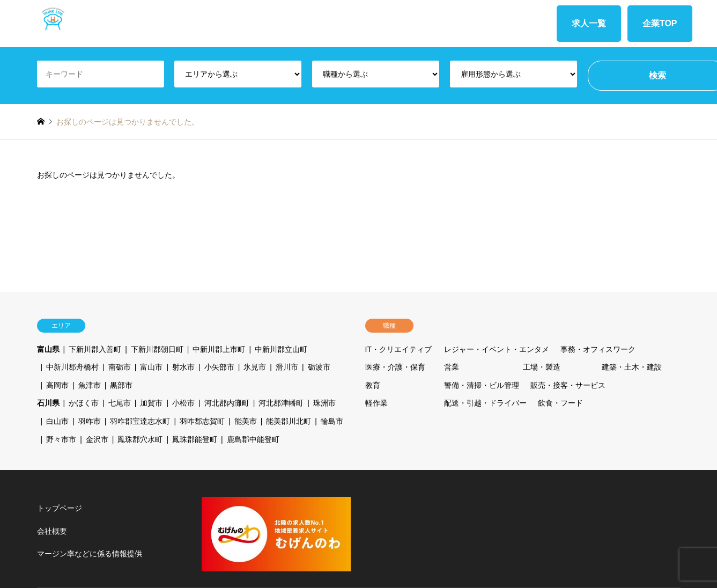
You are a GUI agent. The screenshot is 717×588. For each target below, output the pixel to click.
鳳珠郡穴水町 (140, 439)
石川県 (48, 403)
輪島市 (332, 421)
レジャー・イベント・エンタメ (497, 349)
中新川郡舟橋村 (72, 367)
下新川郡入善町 (95, 349)
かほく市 (84, 403)
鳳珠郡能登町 (195, 439)
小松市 (183, 403)
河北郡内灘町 (227, 403)
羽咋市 (90, 421)
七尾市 (120, 403)
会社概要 (52, 531)
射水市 (183, 367)
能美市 (246, 421)
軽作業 (376, 403)
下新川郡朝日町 (157, 349)
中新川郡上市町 (219, 349)
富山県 (48, 349)
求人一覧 (589, 23)
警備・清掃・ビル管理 (482, 385)
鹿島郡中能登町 (253, 439)
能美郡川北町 (289, 421)
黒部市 (121, 385)
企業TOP (660, 23)
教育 (373, 385)
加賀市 (151, 403)
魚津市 (90, 385)
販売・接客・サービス (568, 385)
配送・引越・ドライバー (485, 403)
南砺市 (120, 367)
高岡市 (57, 385)
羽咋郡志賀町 (202, 421)
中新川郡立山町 (281, 349)
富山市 (151, 367)
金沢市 (97, 439)
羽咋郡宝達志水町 (140, 421)
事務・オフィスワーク (598, 349)
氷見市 (255, 367)
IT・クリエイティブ (398, 349)
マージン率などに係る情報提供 (90, 554)
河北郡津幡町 (281, 403)
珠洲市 (324, 403)
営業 (452, 367)
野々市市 (61, 439)
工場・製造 (542, 367)
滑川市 (287, 367)
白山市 (57, 421)
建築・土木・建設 (632, 367)
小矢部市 (219, 367)
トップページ (60, 508)
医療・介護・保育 (395, 367)
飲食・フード (560, 403)
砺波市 (319, 367)
